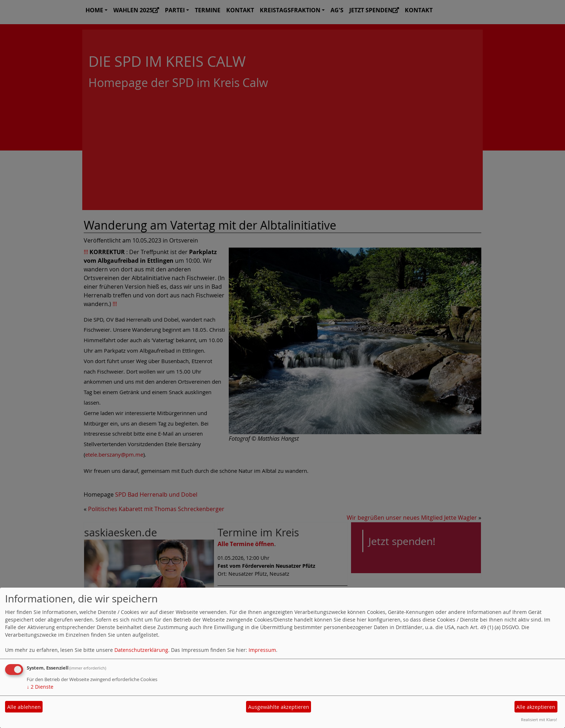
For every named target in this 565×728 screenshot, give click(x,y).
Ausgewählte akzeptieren (279, 707)
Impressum (262, 650)
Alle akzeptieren (536, 707)
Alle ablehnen (24, 707)
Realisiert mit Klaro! (539, 720)
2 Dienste (40, 687)
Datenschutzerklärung (141, 650)
